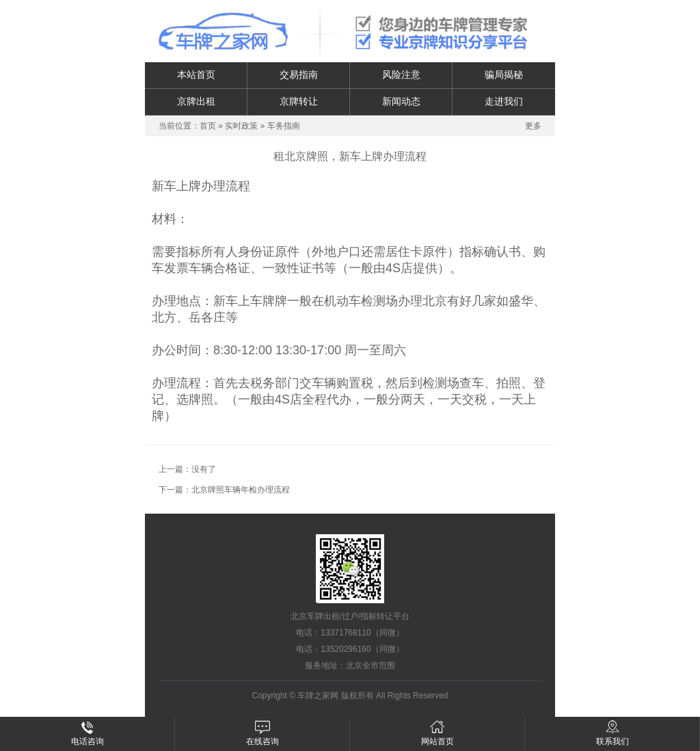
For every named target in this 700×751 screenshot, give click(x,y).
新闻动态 (401, 101)
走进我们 (504, 101)
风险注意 (401, 75)
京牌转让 (299, 101)
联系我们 (612, 733)
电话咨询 (87, 733)
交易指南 (299, 75)
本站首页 (196, 75)
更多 (533, 126)
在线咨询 (262, 733)
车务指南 (284, 126)
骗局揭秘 (504, 75)
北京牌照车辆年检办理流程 (241, 490)
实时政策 (241, 126)
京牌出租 (196, 101)
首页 (208, 126)
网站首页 (437, 733)
